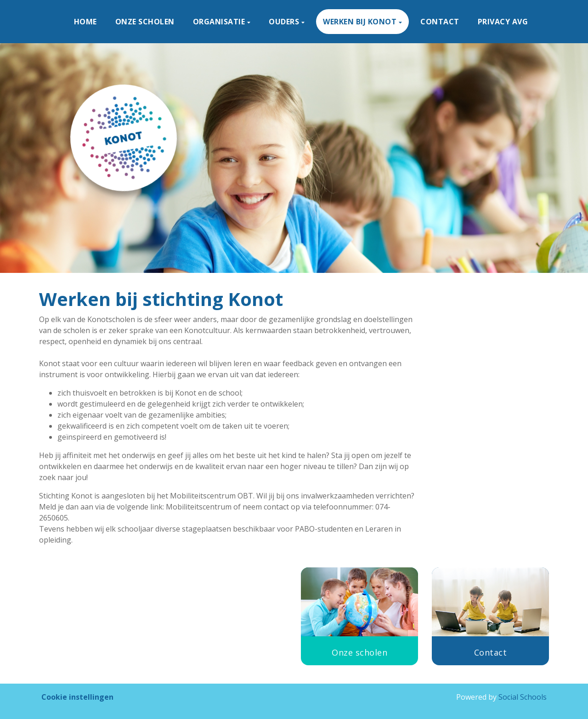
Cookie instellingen (77, 697)
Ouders (285, 22)
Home (85, 22)
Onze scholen (145, 22)
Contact (440, 22)
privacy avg (503, 22)
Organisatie (220, 22)
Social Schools (523, 697)
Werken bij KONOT (361, 22)
